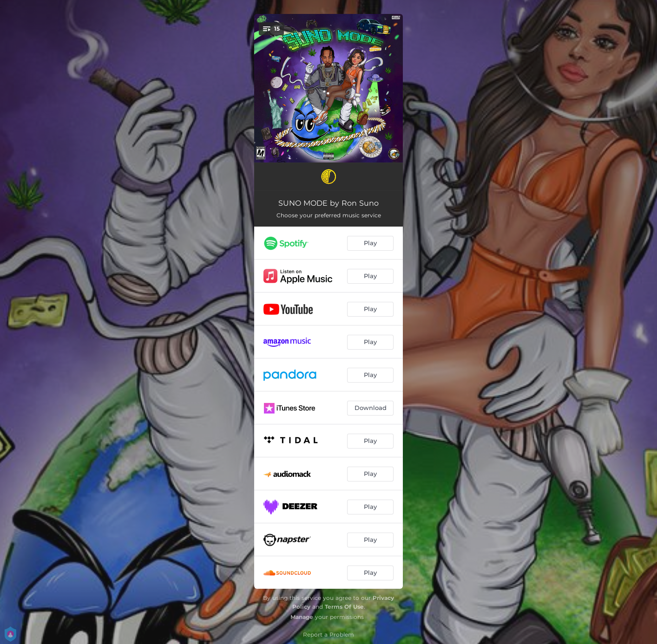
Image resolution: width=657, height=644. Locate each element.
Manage (302, 617)
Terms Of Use (344, 607)
